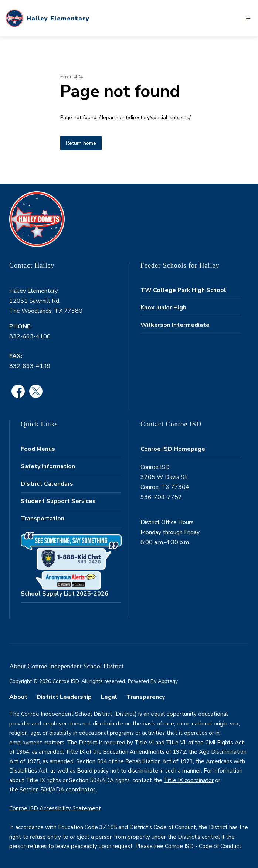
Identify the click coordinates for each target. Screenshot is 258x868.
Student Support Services (58, 501)
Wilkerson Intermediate (175, 325)
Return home (81, 143)
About (18, 697)
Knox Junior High (163, 308)
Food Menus (38, 449)
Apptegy (168, 681)
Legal (109, 697)
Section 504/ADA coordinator (57, 790)
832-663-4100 (30, 336)
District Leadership (64, 697)
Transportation (43, 519)
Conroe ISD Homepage (173, 449)
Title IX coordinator (189, 780)
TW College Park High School (183, 290)
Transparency (146, 697)
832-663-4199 (30, 366)
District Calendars (47, 484)
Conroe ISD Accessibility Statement (55, 808)
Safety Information (48, 466)
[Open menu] (248, 18)
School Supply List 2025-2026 (64, 594)
